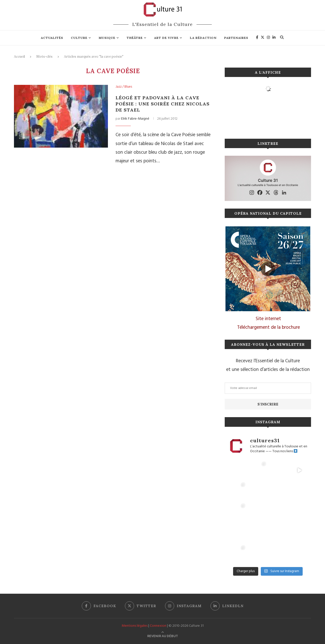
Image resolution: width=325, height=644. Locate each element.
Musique (107, 38)
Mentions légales (135, 626)
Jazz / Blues (124, 87)
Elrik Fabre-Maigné (135, 119)
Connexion (158, 626)
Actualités (52, 38)
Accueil (19, 57)
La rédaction (203, 38)
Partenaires (236, 38)
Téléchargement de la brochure (269, 327)
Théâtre (135, 38)
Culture (79, 38)
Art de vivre (166, 38)
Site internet (268, 319)
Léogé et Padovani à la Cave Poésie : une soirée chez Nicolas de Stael (162, 104)
